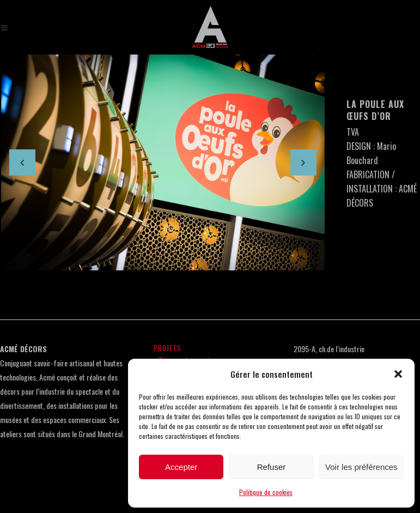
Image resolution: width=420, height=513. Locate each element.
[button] (398, 374)
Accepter (181, 467)
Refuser (272, 467)
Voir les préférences (361, 467)
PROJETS (168, 348)
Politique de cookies (266, 492)
